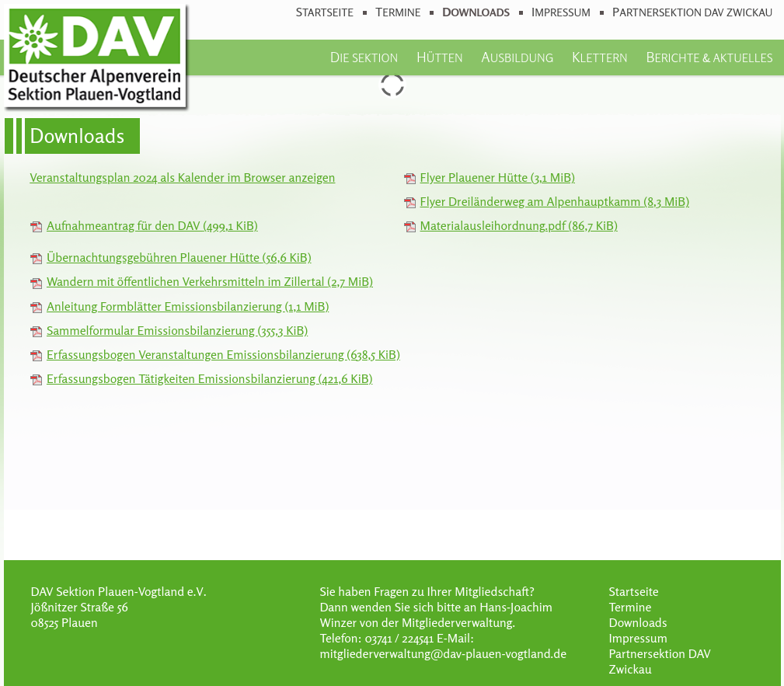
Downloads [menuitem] (476, 12)
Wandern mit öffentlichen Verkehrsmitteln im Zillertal (210, 281)
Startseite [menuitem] (325, 12)
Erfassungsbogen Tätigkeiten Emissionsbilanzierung (209, 378)
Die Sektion (364, 57)
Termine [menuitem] (398, 12)
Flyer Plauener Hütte (498, 177)
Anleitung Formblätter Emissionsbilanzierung (188, 306)
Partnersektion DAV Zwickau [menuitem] (692, 12)
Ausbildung (517, 57)
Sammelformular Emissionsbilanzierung (177, 330)
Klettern (600, 57)
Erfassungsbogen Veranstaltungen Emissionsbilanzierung (223, 354)
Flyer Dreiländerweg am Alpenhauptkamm (555, 201)
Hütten (440, 57)
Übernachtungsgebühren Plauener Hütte (179, 257)
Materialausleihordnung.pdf (519, 225)
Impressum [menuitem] (561, 12)
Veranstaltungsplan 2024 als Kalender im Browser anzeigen (182, 177)
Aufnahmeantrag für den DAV (152, 225)
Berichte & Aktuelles (709, 57)
